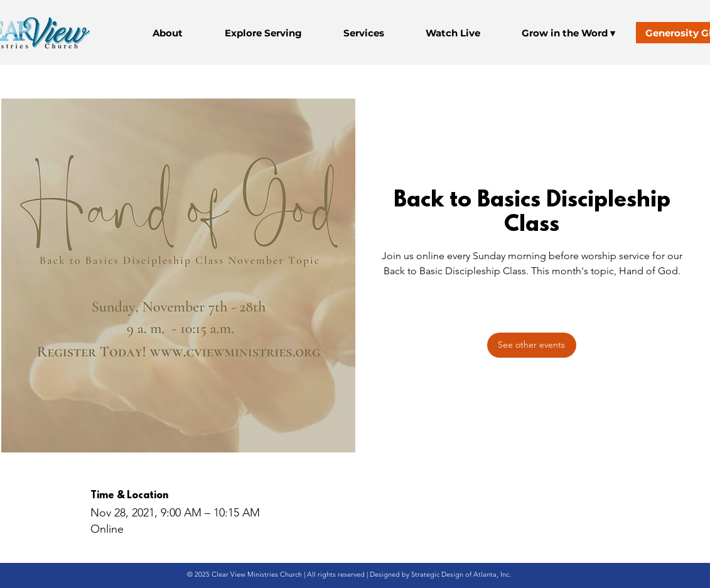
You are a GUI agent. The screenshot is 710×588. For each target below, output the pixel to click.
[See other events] (532, 345)
